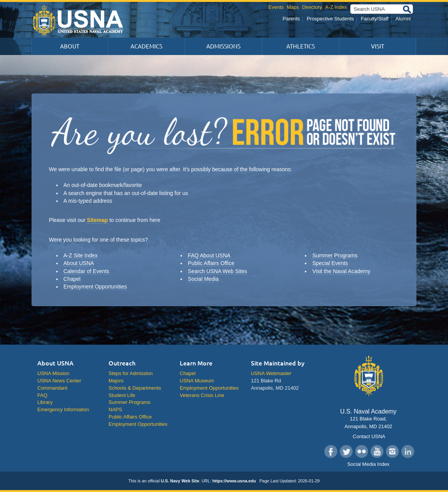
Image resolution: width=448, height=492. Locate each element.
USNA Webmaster (271, 373)
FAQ (42, 395)
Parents (291, 19)
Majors (116, 381)
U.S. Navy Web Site (180, 481)
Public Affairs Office (211, 263)
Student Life (122, 395)
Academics (146, 46)
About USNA (79, 263)
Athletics (301, 46)
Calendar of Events (86, 271)
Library (45, 402)
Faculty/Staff (374, 19)
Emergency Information (63, 409)
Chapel (72, 279)
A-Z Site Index (81, 255)
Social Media (203, 279)
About (70, 46)
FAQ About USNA (209, 255)
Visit (378, 46)
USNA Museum (197, 381)
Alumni (403, 19)
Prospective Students (330, 19)
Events (276, 7)
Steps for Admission (131, 373)
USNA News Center (59, 381)
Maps (293, 7)
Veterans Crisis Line (202, 395)
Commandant (52, 388)
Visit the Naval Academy (341, 271)
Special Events (330, 263)
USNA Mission (53, 373)
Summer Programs (335, 255)
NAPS (115, 409)
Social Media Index (368, 464)
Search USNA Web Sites (217, 271)
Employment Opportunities (95, 287)
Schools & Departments (135, 388)
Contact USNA (368, 436)
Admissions (223, 46)
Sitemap (97, 220)
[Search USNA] (382, 9)
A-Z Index (336, 7)
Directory (312, 7)
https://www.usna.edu (234, 481)
